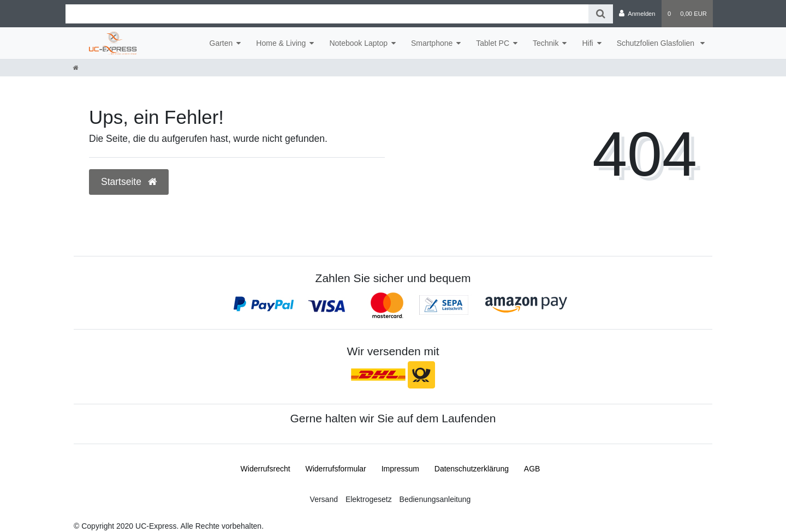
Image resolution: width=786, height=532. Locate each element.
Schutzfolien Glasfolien (657, 43)
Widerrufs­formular (336, 469)
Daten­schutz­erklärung (472, 469)
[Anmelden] (637, 14)
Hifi (587, 43)
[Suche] (601, 14)
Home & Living (281, 43)
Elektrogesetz (369, 499)
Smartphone (432, 43)
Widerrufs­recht (266, 469)
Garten (221, 43)
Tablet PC (493, 43)
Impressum (400, 469)
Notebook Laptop (358, 43)
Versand (324, 499)
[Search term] (327, 14)
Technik (546, 43)
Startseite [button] (129, 182)
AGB (532, 469)
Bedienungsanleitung (435, 499)
